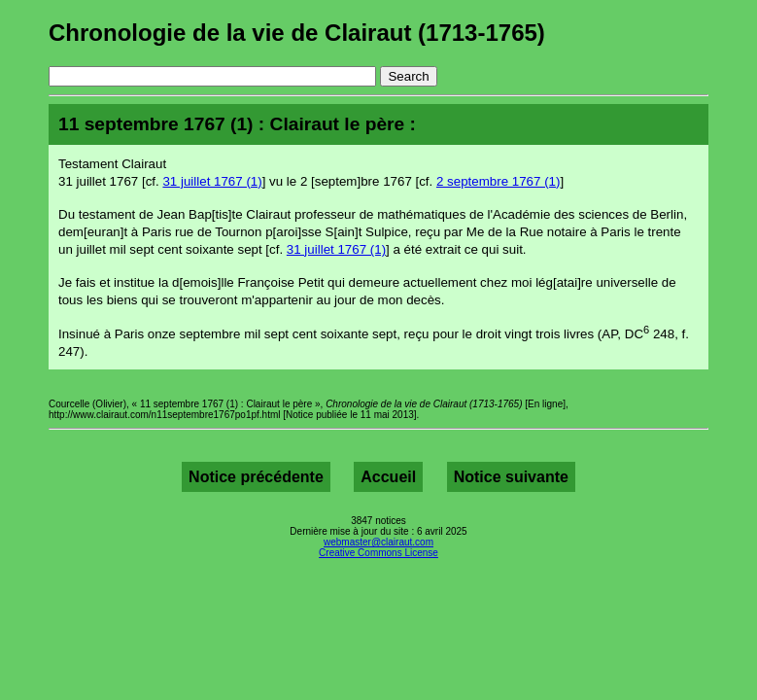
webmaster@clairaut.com (378, 542)
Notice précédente (256, 477)
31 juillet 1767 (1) (212, 181)
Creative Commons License (378, 553)
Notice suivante (511, 477)
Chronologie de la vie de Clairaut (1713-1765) (297, 33)
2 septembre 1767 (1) (498, 181)
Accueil (388, 477)
